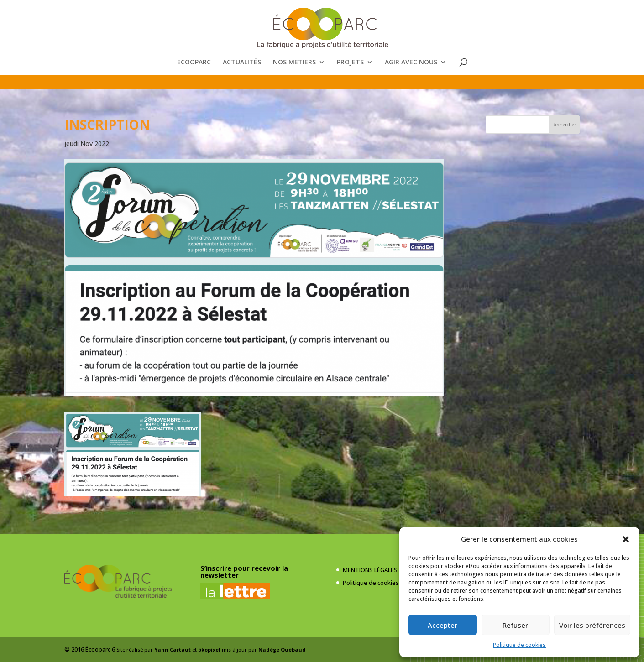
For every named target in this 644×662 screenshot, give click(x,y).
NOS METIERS (294, 63)
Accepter (442, 625)
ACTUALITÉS (242, 63)
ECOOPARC (194, 63)
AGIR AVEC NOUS (411, 63)
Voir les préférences (592, 625)
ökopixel (209, 649)
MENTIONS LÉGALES (370, 570)
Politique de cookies (519, 645)
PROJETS (350, 63)
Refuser (515, 625)
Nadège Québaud (282, 649)
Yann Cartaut (173, 649)
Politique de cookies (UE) (377, 583)
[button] (626, 539)
